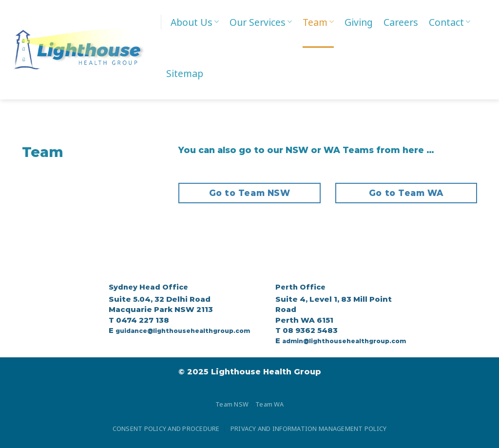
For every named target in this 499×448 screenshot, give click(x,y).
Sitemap (185, 73)
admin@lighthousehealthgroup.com (344, 341)
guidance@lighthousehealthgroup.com (183, 331)
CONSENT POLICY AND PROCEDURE (166, 429)
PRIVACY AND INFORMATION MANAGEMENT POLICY (308, 429)
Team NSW (232, 404)
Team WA (269, 404)
